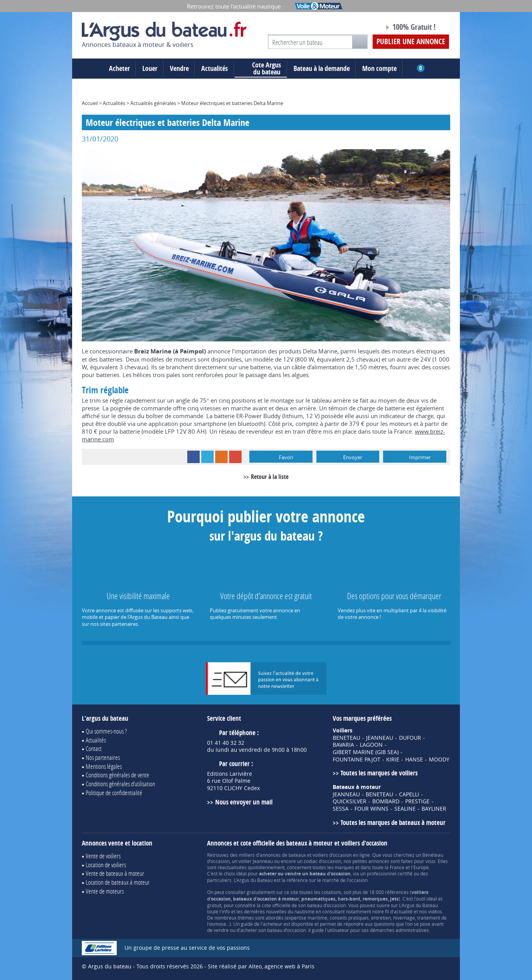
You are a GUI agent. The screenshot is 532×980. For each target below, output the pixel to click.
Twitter (207, 457)
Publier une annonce (411, 41)
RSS (221, 457)
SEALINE (405, 809)
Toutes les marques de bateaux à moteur (393, 822)
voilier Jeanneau (256, 861)
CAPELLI (409, 794)
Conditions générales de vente (117, 775)
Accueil (90, 103)
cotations (331, 892)
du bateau (261, 69)
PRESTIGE (417, 801)
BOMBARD (386, 801)
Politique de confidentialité (114, 793)
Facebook (193, 457)
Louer (150, 68)
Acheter (119, 68)
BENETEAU (346, 738)
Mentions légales (104, 766)
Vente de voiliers (103, 856)
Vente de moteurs (105, 891)
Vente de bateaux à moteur (115, 873)
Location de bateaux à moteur (118, 882)
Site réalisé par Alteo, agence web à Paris (261, 966)
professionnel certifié (390, 873)
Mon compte (379, 68)
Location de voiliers (106, 865)
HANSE (414, 760)
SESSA (341, 809)
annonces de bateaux (283, 855)
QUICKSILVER (350, 801)
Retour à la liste (270, 477)
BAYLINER (434, 809)
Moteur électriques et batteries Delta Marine (232, 103)
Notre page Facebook (364, 28)
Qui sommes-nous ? (106, 731)
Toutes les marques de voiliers (379, 773)
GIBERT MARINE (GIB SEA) (366, 752)
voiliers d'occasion (332, 855)
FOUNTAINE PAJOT (357, 760)
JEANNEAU (380, 738)
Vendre (179, 68)
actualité (403, 911)
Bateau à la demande (322, 68)
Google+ (235, 457)
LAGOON (371, 745)
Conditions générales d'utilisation (120, 784)
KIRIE (393, 760)
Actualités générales (153, 103)
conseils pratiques (349, 918)
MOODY (439, 760)
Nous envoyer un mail (244, 802)
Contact (94, 748)
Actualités (215, 68)
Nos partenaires (103, 757)
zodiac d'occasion (322, 861)
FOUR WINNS (371, 809)
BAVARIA (343, 745)
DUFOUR (410, 738)
